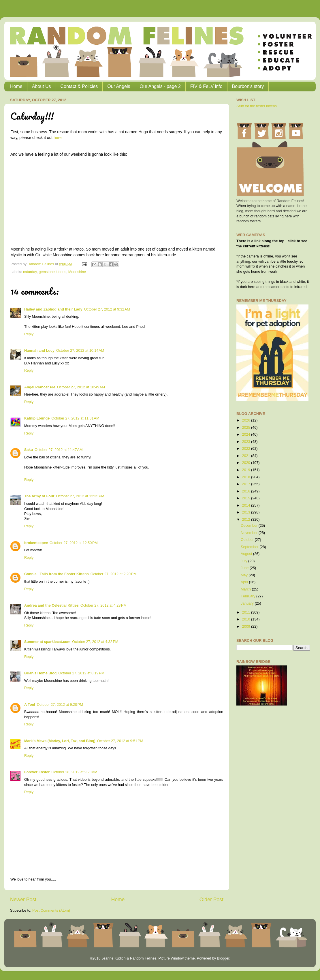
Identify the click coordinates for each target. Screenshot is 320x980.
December (250, 526)
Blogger (223, 958)
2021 (246, 456)
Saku (29, 450)
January (248, 603)
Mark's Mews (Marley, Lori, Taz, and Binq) (60, 741)
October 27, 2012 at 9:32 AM (107, 309)
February (249, 596)
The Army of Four (39, 496)
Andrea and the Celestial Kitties (51, 605)
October (248, 540)
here (58, 138)
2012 (246, 520)
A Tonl (30, 705)
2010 (246, 619)
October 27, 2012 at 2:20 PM (114, 574)
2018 (246, 477)
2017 (246, 484)
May (245, 575)
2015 (246, 498)
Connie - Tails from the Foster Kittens (57, 574)
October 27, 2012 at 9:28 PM (60, 705)
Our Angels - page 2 (160, 86)
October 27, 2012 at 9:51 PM (120, 741)
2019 (246, 470)
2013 (246, 512)
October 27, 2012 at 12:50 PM (74, 543)
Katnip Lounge (37, 418)
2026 (246, 420)
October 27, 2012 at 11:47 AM (59, 450)
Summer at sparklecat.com (47, 642)
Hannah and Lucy (39, 351)
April (245, 582)
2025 (246, 428)
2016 (246, 491)
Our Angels (119, 86)
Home (16, 86)
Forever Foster (37, 772)
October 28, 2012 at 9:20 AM (74, 772)
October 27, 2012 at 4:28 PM (103, 605)
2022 (246, 449)
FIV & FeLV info (206, 86)
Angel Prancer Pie (40, 387)
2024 (246, 434)
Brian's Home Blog (40, 673)
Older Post (211, 900)
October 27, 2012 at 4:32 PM (95, 642)
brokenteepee (36, 543)
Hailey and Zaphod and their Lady (53, 309)
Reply (29, 334)
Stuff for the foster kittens (257, 106)
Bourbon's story (248, 86)
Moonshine (77, 272)
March (246, 589)
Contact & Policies (79, 86)
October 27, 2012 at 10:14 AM (80, 351)
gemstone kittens (52, 272)
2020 (246, 463)
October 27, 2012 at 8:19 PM (81, 673)
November (250, 533)
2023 (246, 442)
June (245, 568)
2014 (246, 505)
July (244, 561)
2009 (246, 627)
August (247, 554)
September (250, 547)
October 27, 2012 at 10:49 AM (81, 387)
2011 (246, 612)
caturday (30, 272)
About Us (42, 86)
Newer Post (23, 900)
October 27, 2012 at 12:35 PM (80, 496)
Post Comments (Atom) (51, 911)
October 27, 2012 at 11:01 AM (75, 418)
